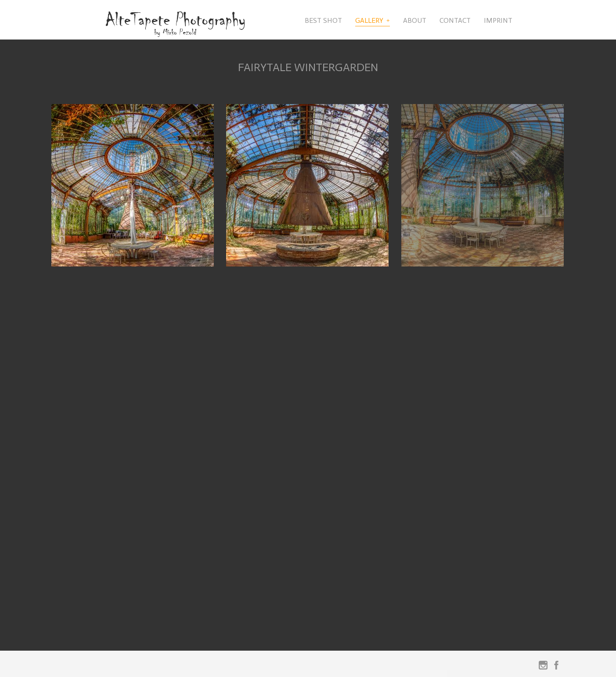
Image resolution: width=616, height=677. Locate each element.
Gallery (369, 20)
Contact (455, 20)
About (415, 20)
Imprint (498, 20)
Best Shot (323, 20)
